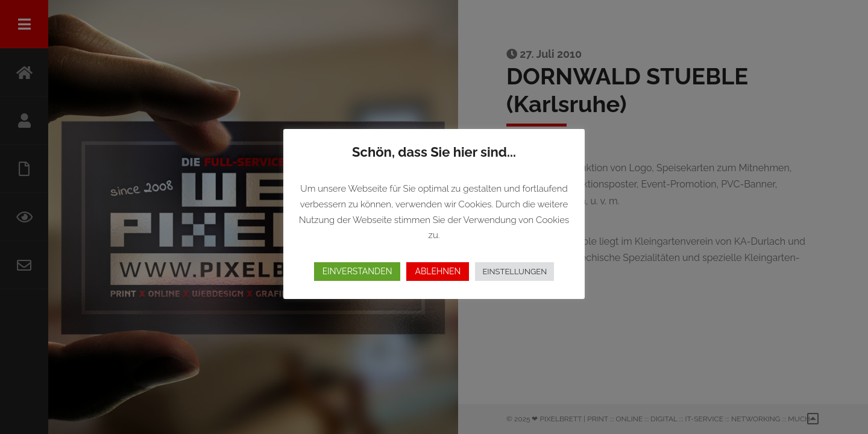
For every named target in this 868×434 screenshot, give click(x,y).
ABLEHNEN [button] (438, 271)
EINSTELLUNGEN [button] (514, 272)
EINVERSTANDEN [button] (357, 271)
